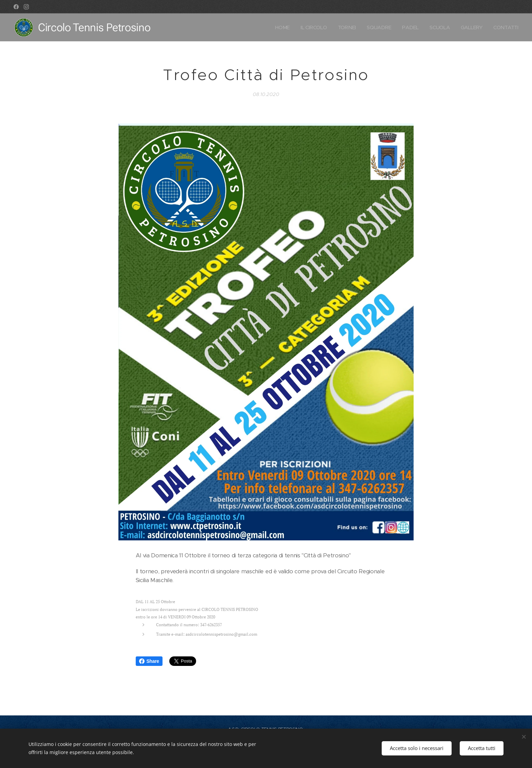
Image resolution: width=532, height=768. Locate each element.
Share (149, 661)
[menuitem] (280, 27)
